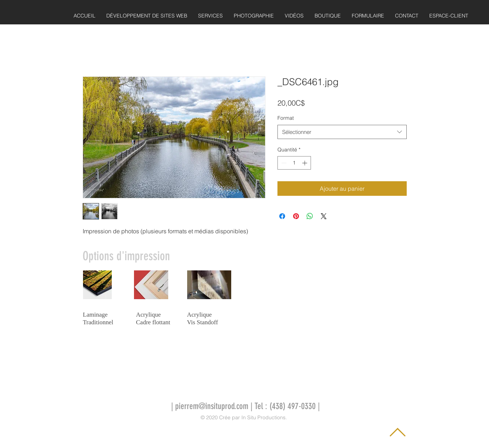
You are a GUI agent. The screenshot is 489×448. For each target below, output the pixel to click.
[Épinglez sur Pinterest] (296, 216)
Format (286, 118)
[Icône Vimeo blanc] (268, 434)
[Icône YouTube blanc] (244, 434)
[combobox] (342, 132)
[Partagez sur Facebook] (282, 216)
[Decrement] (283, 163)
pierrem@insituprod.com (212, 406)
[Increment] (305, 163)
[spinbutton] (294, 163)
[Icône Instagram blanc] (231, 434)
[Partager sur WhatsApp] (310, 216)
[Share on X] (324, 216)
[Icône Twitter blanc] (256, 434)
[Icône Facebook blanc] (219, 434)
